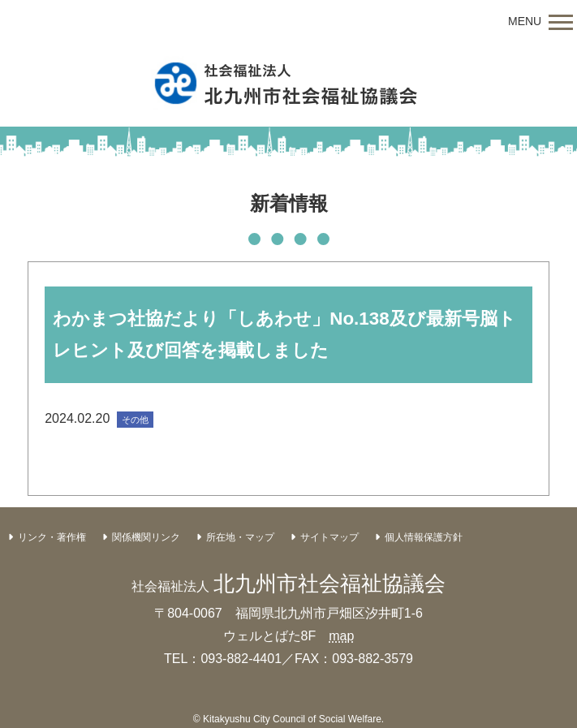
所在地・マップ (240, 537)
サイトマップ (329, 537)
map (341, 636)
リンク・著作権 (52, 537)
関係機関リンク (146, 537)
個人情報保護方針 (424, 537)
